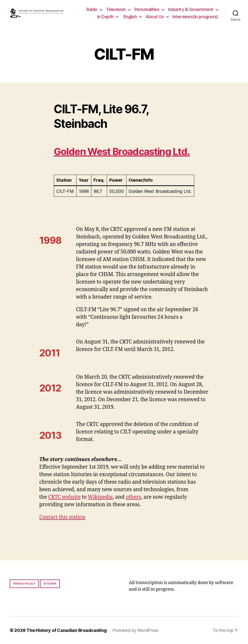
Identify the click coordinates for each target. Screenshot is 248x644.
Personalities (147, 9)
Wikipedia (100, 497)
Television (116, 9)
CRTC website (64, 497)
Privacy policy (24, 584)
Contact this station (62, 517)
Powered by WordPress (136, 630)
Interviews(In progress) (195, 17)
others (133, 497)
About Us (155, 17)
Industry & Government (191, 9)
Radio (92, 9)
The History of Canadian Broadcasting (66, 630)
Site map (50, 584)
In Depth (105, 17)
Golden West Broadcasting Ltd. (122, 151)
